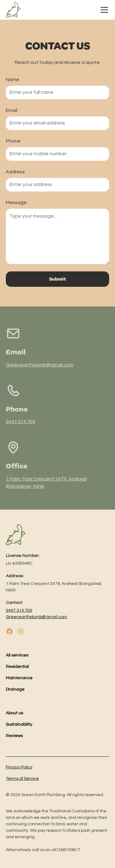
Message (16, 203)
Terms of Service (22, 779)
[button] (103, 10)
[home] (13, 10)
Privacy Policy (19, 767)
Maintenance (19, 678)
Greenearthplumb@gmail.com (40, 365)
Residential (17, 667)
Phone (13, 141)
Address (15, 172)
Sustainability (19, 724)
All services (17, 655)
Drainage (15, 689)
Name (13, 80)
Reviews (14, 736)
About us (14, 713)
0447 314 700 (21, 422)
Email (12, 110)
